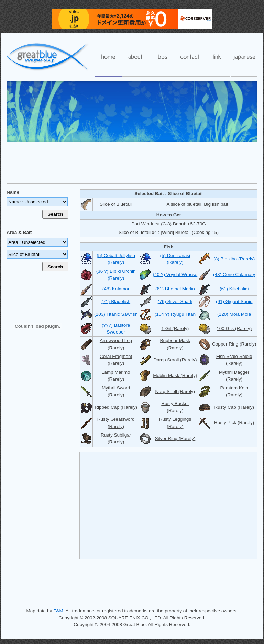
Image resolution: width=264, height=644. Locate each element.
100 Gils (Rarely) (234, 329)
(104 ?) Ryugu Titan (175, 314)
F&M (58, 611)
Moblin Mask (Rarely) (175, 376)
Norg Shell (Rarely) (175, 391)
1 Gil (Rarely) (175, 329)
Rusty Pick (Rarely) (234, 423)
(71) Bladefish (116, 301)
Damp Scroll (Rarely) (175, 360)
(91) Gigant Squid (234, 301)
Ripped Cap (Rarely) (116, 407)
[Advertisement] (132, 162)
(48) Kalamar (116, 289)
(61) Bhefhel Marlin (175, 289)
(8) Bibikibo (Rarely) (234, 259)
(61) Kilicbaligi (234, 289)
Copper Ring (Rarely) (234, 344)
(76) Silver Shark (175, 301)
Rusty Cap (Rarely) (234, 407)
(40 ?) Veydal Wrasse (175, 275)
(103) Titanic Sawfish (116, 314)
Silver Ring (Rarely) (175, 438)
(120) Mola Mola (234, 314)
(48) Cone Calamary (234, 275)
